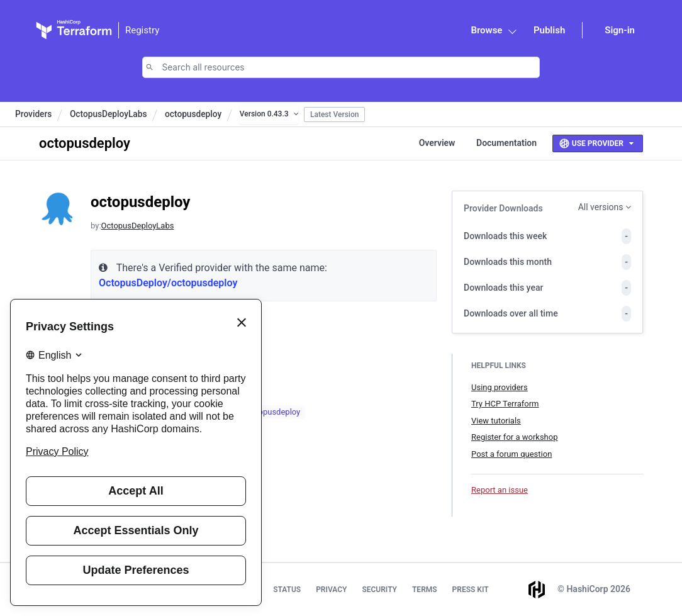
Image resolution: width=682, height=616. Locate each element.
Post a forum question (511, 454)
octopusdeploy (193, 114)
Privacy (331, 590)
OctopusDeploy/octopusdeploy (168, 283)
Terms (425, 590)
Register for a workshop (514, 437)
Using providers (500, 387)
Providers (33, 114)
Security (379, 590)
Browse (486, 30)
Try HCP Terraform (505, 404)
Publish (549, 30)
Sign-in (620, 30)
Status (287, 590)
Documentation (506, 143)
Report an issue (500, 490)
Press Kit (471, 590)
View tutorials (496, 421)
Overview (437, 143)
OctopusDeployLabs (109, 114)
